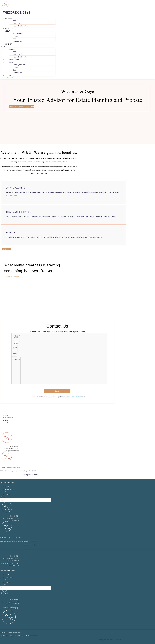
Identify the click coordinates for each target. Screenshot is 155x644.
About (8, 31)
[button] (28, 46)
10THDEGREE (33, 471)
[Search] (5, 430)
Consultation (10, 28)
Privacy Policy (64, 397)
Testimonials (17, 41)
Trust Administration (20, 26)
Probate (11, 232)
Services (9, 18)
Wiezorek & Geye (17, 12)
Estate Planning (16, 188)
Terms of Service (77, 397)
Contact (8, 44)
